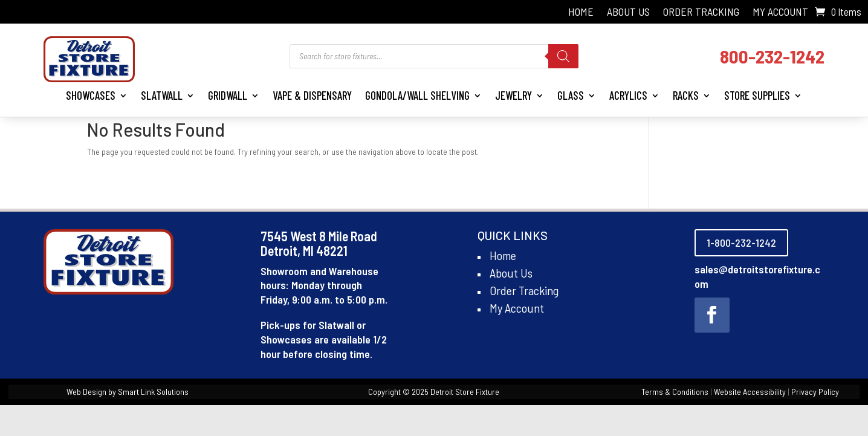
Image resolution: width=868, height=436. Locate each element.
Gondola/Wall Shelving (417, 95)
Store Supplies (757, 95)
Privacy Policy (815, 392)
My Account (780, 13)
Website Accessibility (750, 392)
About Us (628, 13)
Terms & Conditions (675, 392)
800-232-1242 (772, 56)
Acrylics (628, 95)
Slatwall (162, 95)
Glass (571, 95)
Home (581, 13)
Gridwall (228, 95)
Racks (686, 95)
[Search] (563, 56)
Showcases (91, 95)
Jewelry (513, 95)
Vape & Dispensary (312, 95)
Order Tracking (701, 13)
